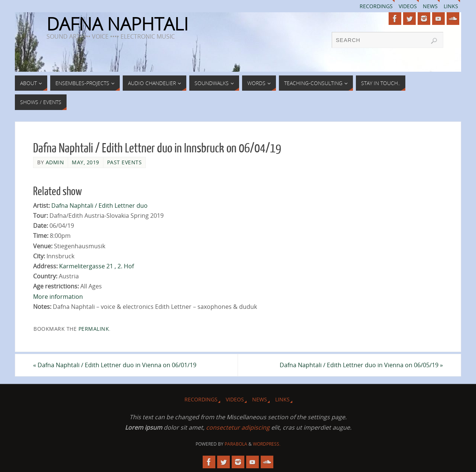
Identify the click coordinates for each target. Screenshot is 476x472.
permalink (94, 329)
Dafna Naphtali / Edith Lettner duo (99, 206)
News (430, 6)
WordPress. (267, 444)
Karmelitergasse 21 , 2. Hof (97, 266)
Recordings (376, 6)
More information (58, 297)
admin (55, 162)
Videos (408, 6)
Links (451, 6)
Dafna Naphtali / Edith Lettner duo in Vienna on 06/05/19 (361, 365)
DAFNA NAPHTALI (117, 24)
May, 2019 (86, 162)
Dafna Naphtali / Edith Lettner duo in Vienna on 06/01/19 (115, 365)
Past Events (125, 162)
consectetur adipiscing (238, 427)
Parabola (236, 444)
